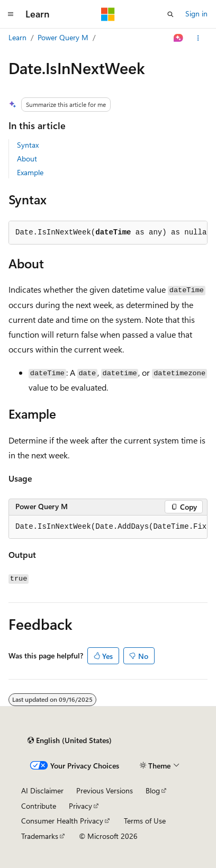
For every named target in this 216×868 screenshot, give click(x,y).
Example (30, 172)
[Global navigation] (11, 14)
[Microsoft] (108, 14)
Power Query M (63, 37)
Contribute (39, 806)
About (27, 159)
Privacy (80, 806)
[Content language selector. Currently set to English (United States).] (70, 740)
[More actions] (198, 38)
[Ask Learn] (179, 38)
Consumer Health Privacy (62, 821)
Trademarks (40, 836)
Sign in (196, 13)
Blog (153, 790)
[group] (108, 527)
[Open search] (170, 14)
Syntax (28, 145)
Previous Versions (105, 790)
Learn (17, 37)
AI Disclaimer (42, 790)
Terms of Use (145, 821)
